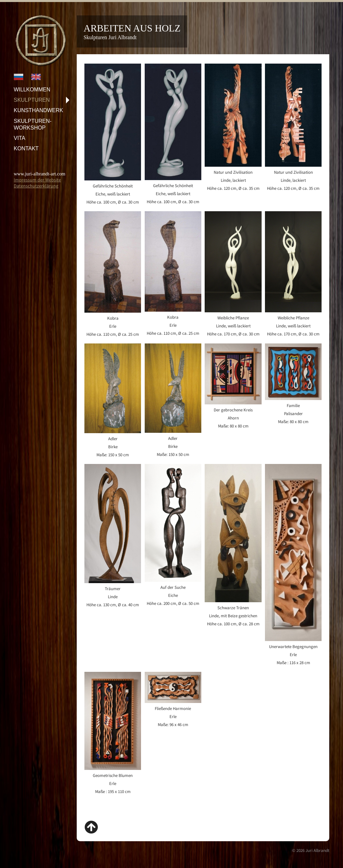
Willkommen (32, 90)
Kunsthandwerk (39, 110)
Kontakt (26, 148)
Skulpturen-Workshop (33, 124)
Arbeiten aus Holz (132, 28)
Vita (19, 138)
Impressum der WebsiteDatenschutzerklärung (37, 183)
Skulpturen (32, 100)
